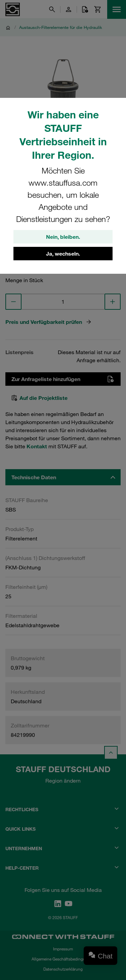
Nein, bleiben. (63, 237)
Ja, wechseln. (63, 254)
